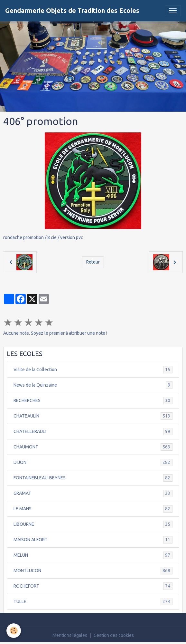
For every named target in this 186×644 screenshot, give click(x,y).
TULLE (93, 602)
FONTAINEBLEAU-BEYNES (93, 478)
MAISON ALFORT (93, 540)
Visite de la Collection (93, 370)
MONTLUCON (93, 571)
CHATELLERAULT (93, 432)
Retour (93, 262)
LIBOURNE (93, 524)
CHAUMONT (93, 447)
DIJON (93, 462)
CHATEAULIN (93, 416)
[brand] (72, 11)
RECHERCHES (93, 401)
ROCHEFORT (93, 586)
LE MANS (93, 509)
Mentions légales (70, 635)
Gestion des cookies (114, 635)
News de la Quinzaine (93, 385)
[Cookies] (14, 631)
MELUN (93, 555)
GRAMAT (93, 493)
